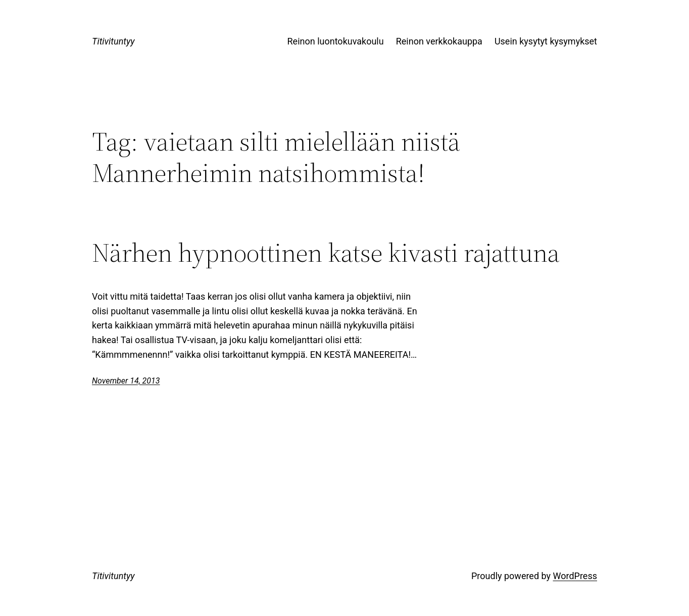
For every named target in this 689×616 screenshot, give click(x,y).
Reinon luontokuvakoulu (336, 41)
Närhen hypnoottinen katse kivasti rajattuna (326, 253)
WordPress (575, 576)
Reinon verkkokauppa (439, 41)
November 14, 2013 (126, 381)
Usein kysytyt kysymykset (546, 41)
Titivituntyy (113, 41)
